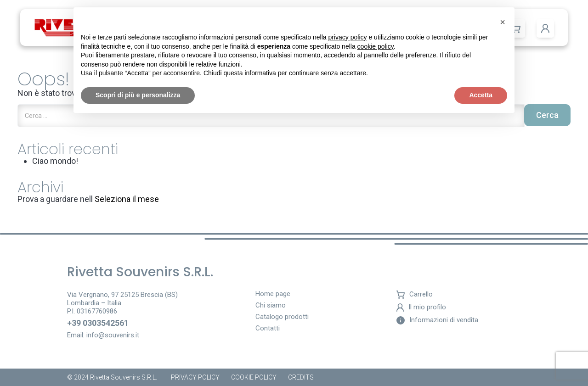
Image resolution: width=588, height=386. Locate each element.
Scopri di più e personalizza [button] (138, 95)
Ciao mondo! (55, 161)
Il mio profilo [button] (421, 308)
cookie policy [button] (376, 46)
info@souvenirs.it (113, 335)
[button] (545, 28)
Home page (273, 294)
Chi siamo (271, 306)
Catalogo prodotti (282, 317)
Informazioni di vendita (437, 320)
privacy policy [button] (348, 37)
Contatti (268, 329)
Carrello (415, 295)
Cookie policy (254, 377)
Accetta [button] (481, 95)
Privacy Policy (195, 377)
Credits (301, 377)
